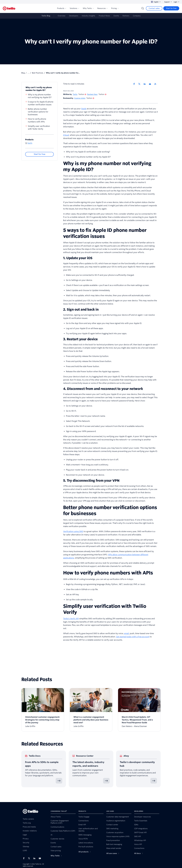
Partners (126, 16)
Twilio (75, 94)
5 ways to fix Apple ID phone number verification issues (41, 103)
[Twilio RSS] (156, 84)
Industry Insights (88, 16)
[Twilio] (9, 8)
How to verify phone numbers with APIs (37, 120)
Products (62, 8)
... (28, 73)
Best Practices (37, 73)
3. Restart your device (80, 339)
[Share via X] (140, 84)
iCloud (66, 135)
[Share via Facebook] (135, 84)
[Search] (143, 8)
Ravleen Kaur (92, 94)
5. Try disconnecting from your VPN (91, 481)
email (126, 633)
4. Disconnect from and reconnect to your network (103, 389)
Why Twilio (88, 8)
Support (168, 2)
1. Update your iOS (78, 258)
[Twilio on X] (30, 858)
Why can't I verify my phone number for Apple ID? (39, 89)
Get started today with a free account (133, 637)
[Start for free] (171, 8)
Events (116, 16)
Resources (102, 8)
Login (176, 2)
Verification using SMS (73, 531)
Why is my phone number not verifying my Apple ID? (40, 96)
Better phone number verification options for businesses (38, 112)
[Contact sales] (154, 8)
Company (137, 16)
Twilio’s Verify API (71, 619)
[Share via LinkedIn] (145, 84)
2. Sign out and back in (81, 309)
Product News (104, 16)
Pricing (115, 8)
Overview (62, 16)
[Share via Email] (151, 84)
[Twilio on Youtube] (41, 858)
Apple (84, 109)
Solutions (74, 8)
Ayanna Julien (80, 98)
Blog (23, 73)
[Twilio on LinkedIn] (35, 858)
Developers (74, 16)
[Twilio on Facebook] (24, 858)
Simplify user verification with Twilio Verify (39, 128)
